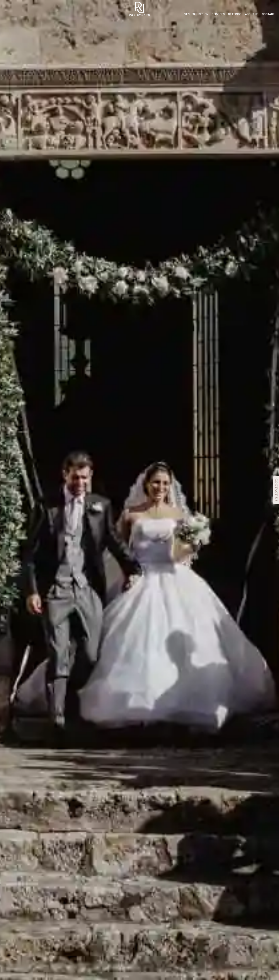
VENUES (190, 14)
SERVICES (218, 14)
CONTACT (268, 14)
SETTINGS (235, 14)
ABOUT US (252, 14)
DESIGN (203, 14)
